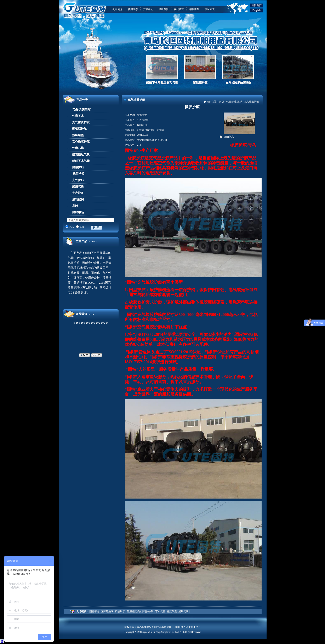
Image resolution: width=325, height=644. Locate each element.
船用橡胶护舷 (134, 611)
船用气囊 (183, 611)
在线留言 (179, 9)
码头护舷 (148, 611)
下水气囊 (160, 611)
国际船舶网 (107, 611)
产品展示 (120, 611)
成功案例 (164, 9)
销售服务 (194, 9)
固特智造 (94, 611)
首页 (222, 102)
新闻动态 (133, 9)
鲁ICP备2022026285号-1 (188, 627)
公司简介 (118, 9)
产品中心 (148, 9)
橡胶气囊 (172, 611)
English (256, 10)
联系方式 (210, 9)
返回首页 (257, 5)
